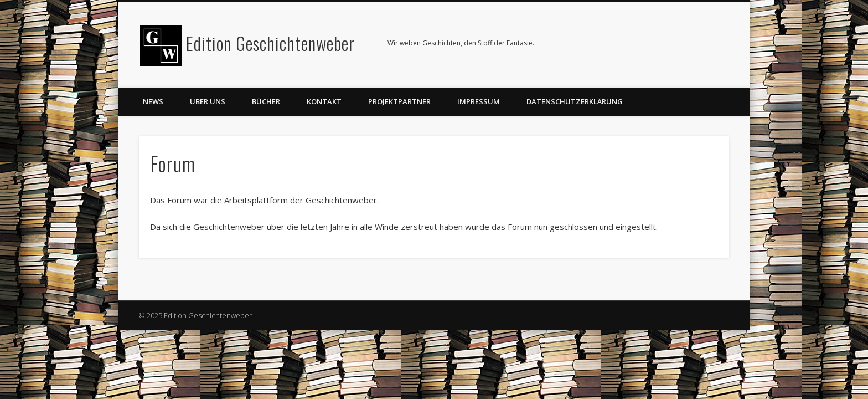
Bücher (266, 101)
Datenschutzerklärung (575, 101)
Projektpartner (399, 101)
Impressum (479, 101)
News (153, 101)
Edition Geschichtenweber (270, 43)
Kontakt (324, 101)
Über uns (208, 101)
